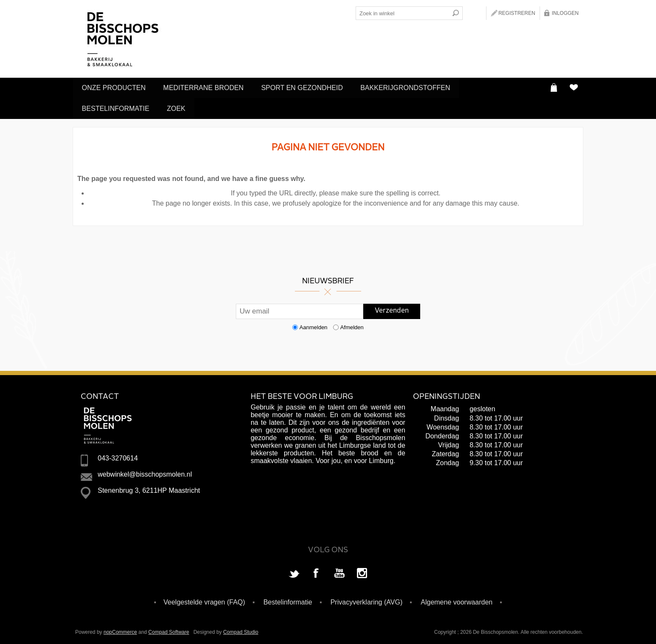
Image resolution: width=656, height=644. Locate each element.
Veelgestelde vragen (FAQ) (204, 599)
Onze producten (115, 87)
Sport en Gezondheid (309, 87)
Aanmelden (314, 324)
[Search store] (402, 13)
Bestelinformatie (117, 106)
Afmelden (352, 324)
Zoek (181, 106)
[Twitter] (294, 571)
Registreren (517, 13)
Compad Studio (241, 629)
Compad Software (169, 629)
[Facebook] (317, 571)
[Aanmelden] (300, 308)
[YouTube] (339, 571)
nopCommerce (120, 629)
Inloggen (565, 13)
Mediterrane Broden (208, 87)
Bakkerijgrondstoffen (415, 87)
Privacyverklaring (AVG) (367, 599)
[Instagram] (362, 571)
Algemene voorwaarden (457, 599)
